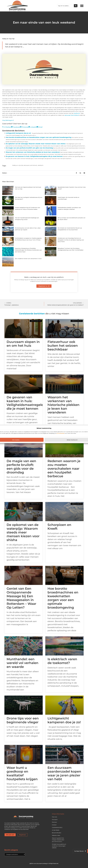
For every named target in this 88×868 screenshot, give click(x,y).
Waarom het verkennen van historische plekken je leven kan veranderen (33, 152)
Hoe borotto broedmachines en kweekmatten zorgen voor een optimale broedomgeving (38, 137)
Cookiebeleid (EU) (57, 827)
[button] (82, 6)
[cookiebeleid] (61, 433)
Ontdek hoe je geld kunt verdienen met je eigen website (59, 846)
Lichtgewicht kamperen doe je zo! (18, 133)
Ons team (55, 820)
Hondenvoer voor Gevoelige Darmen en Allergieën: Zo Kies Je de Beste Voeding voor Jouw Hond (71, 240)
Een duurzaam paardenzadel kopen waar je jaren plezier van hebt (64, 773)
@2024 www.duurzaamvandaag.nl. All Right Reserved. (44, 863)
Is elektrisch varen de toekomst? (62, 661)
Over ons (54, 817)
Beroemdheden (57, 833)
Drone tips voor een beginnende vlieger (23, 720)
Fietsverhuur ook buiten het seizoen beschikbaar (63, 346)
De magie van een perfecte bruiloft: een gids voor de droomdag (29, 148)
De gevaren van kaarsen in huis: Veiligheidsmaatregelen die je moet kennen (34, 156)
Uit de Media (56, 830)
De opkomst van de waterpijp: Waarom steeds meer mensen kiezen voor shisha (36, 144)
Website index (56, 835)
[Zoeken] (76, 6)
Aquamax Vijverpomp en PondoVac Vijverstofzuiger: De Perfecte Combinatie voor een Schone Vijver (28, 250)
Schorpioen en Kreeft (59, 527)
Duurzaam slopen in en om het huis (23, 344)
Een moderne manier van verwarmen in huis (28, 259)
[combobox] (66, 6)
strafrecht (77, 113)
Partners (54, 822)
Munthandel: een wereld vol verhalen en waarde (22, 663)
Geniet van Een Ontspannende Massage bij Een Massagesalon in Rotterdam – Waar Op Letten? (21, 598)
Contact (54, 825)
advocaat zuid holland (30, 165)
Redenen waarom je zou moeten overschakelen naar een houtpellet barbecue (64, 469)
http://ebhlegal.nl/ (8, 120)
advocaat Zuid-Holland (72, 115)
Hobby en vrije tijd (8, 39)
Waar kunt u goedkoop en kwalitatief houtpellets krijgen (22, 773)
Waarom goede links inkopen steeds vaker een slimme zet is (58, 840)
